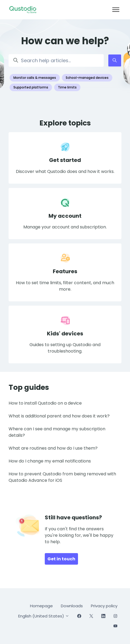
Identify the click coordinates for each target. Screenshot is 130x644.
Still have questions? (73, 517)
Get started (65, 160)
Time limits (67, 87)
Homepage (41, 606)
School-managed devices (87, 78)
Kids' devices (65, 334)
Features (65, 271)
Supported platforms (31, 87)
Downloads (72, 606)
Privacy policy (104, 606)
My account (65, 216)
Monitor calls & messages (35, 78)
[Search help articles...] (56, 60)
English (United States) (44, 616)
